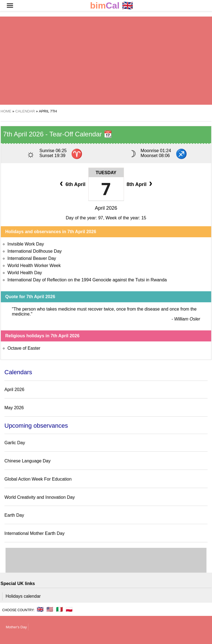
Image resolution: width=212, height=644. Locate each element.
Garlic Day (15, 443)
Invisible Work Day (26, 244)
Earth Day (14, 515)
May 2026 (14, 408)
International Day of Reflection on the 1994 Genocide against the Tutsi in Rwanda (87, 280)
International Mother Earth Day (35, 533)
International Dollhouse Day (35, 251)
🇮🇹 (59, 609)
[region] (106, 61)
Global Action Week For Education (38, 479)
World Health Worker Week (34, 266)
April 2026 (106, 208)
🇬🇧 (112, 6)
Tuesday (106, 173)
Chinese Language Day (27, 461)
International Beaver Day (32, 258)
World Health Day (25, 273)
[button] (10, 6)
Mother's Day (16, 627)
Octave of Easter (24, 348)
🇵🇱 (69, 609)
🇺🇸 (50, 609)
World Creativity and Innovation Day (40, 497)
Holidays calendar (23, 596)
